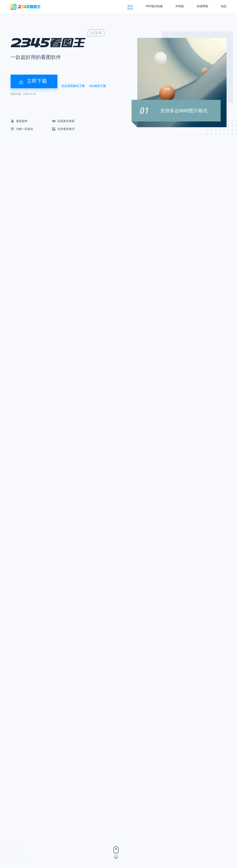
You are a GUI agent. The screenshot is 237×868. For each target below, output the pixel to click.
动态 (224, 6)
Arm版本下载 (97, 86)
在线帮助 (202, 6)
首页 (130, 6)
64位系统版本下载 (73, 86)
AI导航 (180, 6)
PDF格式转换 (154, 6)
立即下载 (33, 81)
